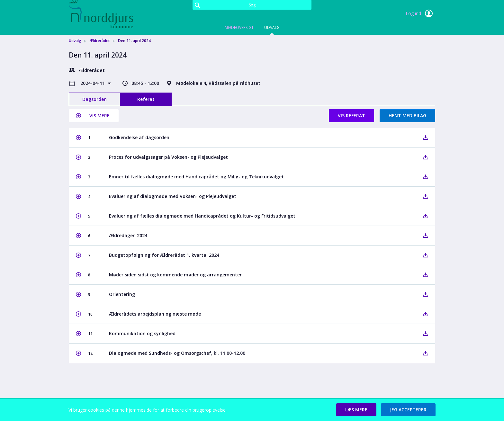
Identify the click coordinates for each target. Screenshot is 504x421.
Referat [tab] (146, 99)
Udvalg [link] (75, 41)
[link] (101, 14)
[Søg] (252, 5)
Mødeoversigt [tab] (239, 27)
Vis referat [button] (351, 116)
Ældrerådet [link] (100, 41)
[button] (94, 116)
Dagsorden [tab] (94, 99)
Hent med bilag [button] (407, 116)
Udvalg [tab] (272, 27)
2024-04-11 (93, 83)
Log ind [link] (420, 13)
